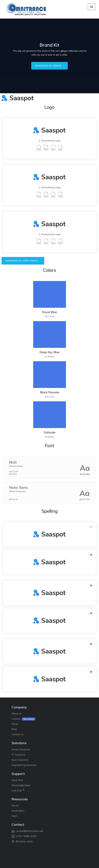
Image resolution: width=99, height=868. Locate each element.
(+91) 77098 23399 (26, 836)
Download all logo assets (23, 261)
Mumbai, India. (24, 841)
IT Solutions (18, 755)
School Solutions (21, 749)
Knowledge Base (21, 785)
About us (17, 714)
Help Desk (17, 780)
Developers (18, 811)
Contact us (17, 734)
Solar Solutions (20, 760)
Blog (14, 729)
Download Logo (49, 141)
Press (15, 724)
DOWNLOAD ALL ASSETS (49, 66)
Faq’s (14, 816)
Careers (16, 719)
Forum (15, 805)
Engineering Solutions (24, 765)
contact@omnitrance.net (30, 831)
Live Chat (17, 790)
